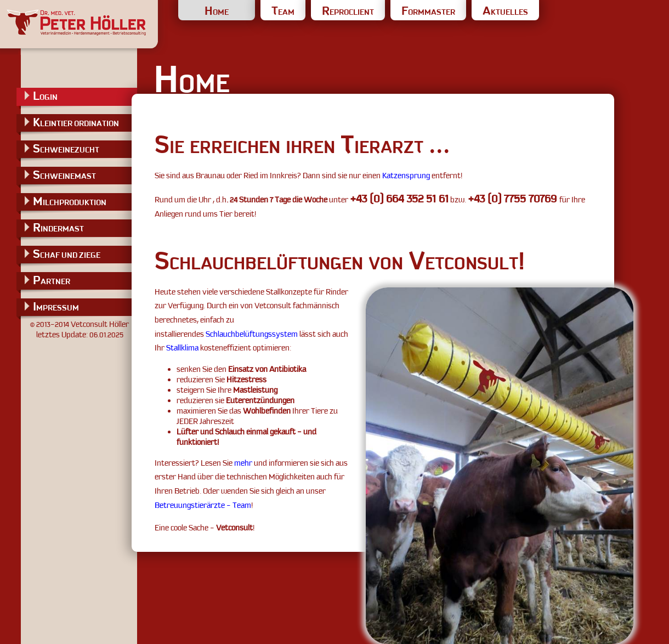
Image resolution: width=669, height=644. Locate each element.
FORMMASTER (428, 12)
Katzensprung (406, 176)
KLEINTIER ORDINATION (76, 122)
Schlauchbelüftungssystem (252, 334)
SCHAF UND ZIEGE (67, 254)
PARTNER (52, 280)
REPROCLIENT (348, 12)
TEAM (283, 12)
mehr (243, 463)
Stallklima (182, 348)
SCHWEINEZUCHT (66, 148)
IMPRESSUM (56, 306)
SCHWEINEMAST (64, 175)
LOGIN (45, 96)
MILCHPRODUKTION (70, 201)
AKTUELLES (505, 12)
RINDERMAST (58, 227)
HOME (217, 12)
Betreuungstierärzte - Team (203, 505)
